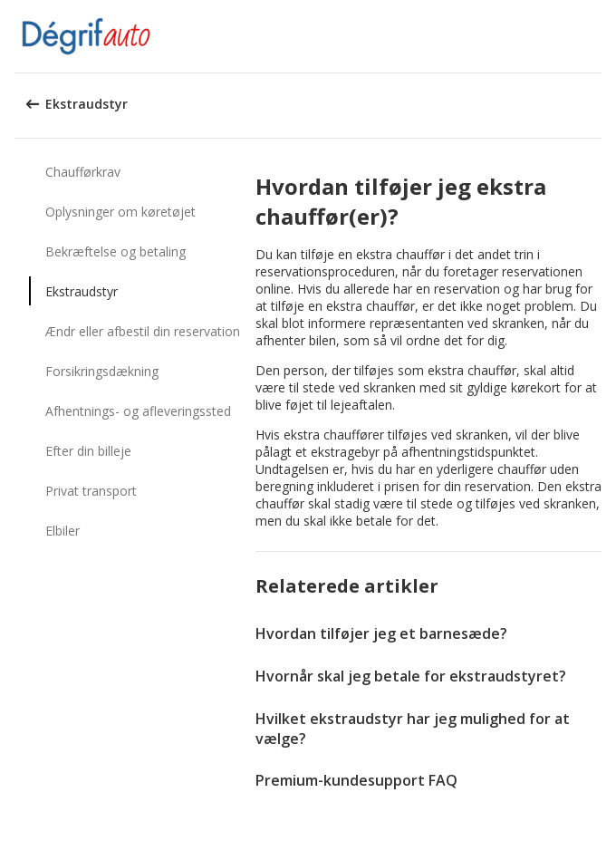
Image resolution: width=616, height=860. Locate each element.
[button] (596, 36)
